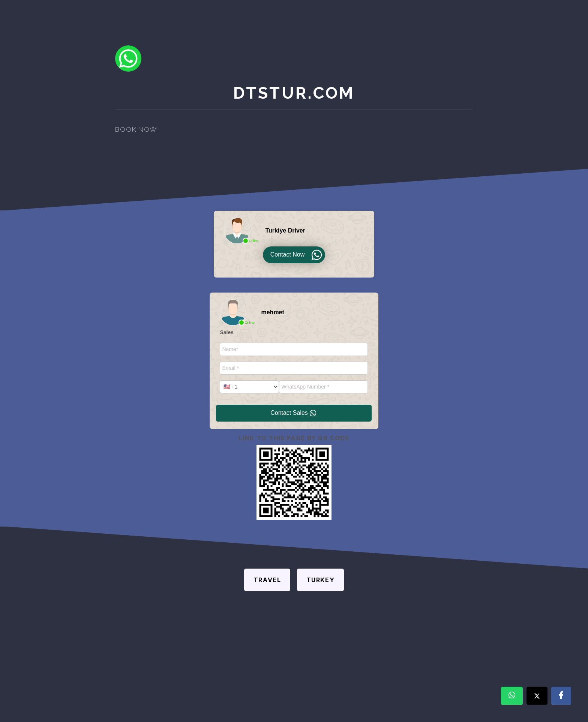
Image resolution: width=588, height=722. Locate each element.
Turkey (321, 580)
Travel (267, 580)
